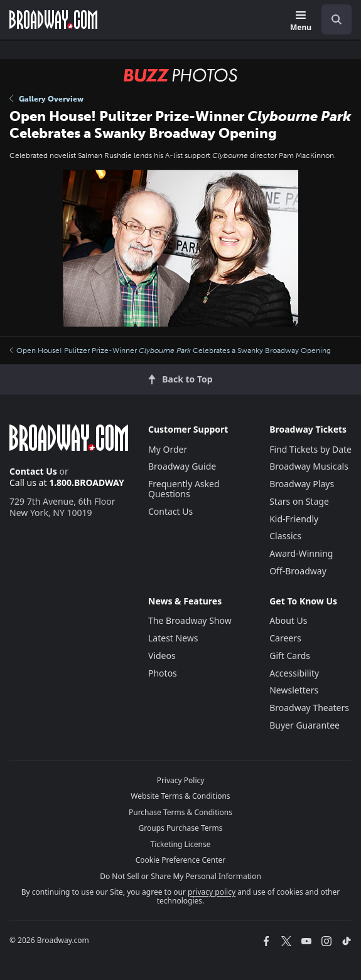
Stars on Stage (299, 501)
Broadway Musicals (309, 466)
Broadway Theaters (309, 708)
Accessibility (294, 673)
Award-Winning (301, 553)
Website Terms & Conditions (180, 796)
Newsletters (294, 690)
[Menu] (301, 22)
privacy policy (212, 892)
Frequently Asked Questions (184, 489)
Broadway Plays (302, 484)
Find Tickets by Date (310, 449)
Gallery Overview (46, 99)
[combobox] (331, 19)
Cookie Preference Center (181, 860)
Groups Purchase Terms (181, 828)
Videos (162, 656)
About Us (288, 620)
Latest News (173, 638)
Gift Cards (290, 656)
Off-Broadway (298, 571)
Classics (285, 536)
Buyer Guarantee (304, 725)
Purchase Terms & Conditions (180, 812)
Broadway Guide (182, 466)
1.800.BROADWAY (87, 482)
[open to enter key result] (337, 19)
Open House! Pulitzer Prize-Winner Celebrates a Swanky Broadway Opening (170, 350)
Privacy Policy (181, 780)
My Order (168, 449)
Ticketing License (181, 844)
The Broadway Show (190, 620)
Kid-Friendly (294, 519)
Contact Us (33, 471)
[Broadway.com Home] (53, 19)
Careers (285, 638)
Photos (163, 673)
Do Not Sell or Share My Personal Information (180, 876)
